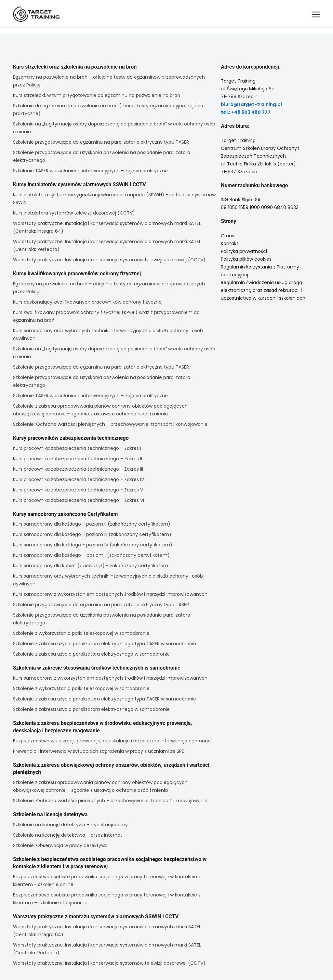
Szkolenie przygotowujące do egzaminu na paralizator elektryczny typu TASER (101, 142)
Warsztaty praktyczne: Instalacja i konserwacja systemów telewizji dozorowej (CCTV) (109, 260)
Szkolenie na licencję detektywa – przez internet (68, 835)
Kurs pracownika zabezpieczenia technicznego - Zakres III (78, 469)
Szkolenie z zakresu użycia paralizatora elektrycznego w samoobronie (91, 654)
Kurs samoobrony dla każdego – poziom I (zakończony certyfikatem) (91, 555)
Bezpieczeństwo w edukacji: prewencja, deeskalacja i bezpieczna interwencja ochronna (112, 741)
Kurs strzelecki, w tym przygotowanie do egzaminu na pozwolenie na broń (97, 95)
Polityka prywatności (244, 251)
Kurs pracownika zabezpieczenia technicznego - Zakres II (78, 459)
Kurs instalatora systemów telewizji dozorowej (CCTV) (74, 213)
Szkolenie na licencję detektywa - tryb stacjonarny (70, 825)
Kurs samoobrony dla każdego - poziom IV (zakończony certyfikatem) (93, 545)
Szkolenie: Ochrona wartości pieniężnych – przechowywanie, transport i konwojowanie (110, 424)
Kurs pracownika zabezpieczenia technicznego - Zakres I (77, 448)
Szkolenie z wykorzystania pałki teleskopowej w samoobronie (81, 633)
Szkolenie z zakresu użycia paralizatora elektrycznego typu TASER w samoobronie (105, 644)
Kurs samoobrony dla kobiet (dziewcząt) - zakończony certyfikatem (91, 566)
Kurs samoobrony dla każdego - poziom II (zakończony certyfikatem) (92, 524)
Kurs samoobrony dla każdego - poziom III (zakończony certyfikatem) (92, 534)
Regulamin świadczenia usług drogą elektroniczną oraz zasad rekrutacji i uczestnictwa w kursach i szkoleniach (263, 290)
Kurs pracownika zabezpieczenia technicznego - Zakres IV (79, 479)
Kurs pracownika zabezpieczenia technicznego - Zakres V (78, 490)
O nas (227, 236)
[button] (316, 14)
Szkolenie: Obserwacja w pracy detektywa (60, 845)
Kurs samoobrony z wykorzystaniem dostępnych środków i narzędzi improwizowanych (110, 594)
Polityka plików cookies (246, 259)
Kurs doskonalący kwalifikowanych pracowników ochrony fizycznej (88, 302)
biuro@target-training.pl (251, 104)
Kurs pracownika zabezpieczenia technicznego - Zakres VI (79, 500)
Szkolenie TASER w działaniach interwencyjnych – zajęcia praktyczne (90, 171)
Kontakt (230, 243)
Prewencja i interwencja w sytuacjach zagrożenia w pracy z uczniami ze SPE (99, 751)
